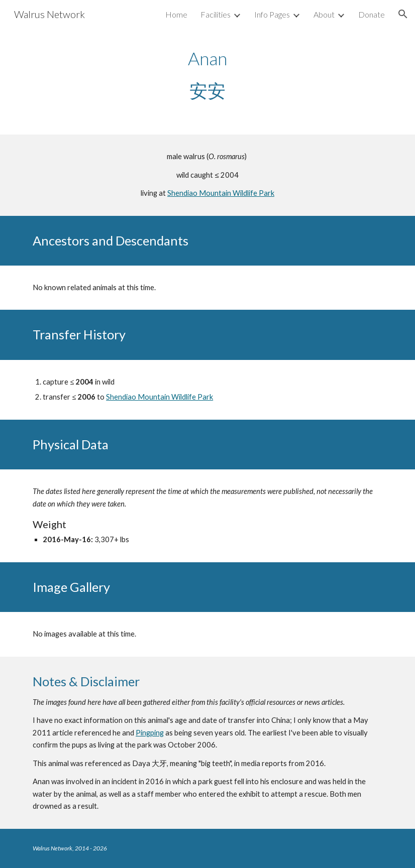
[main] (207, 74)
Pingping (150, 733)
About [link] (324, 14)
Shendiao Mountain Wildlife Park (221, 193)
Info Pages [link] (272, 14)
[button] (403, 14)
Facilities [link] (216, 14)
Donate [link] (372, 14)
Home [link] (176, 14)
